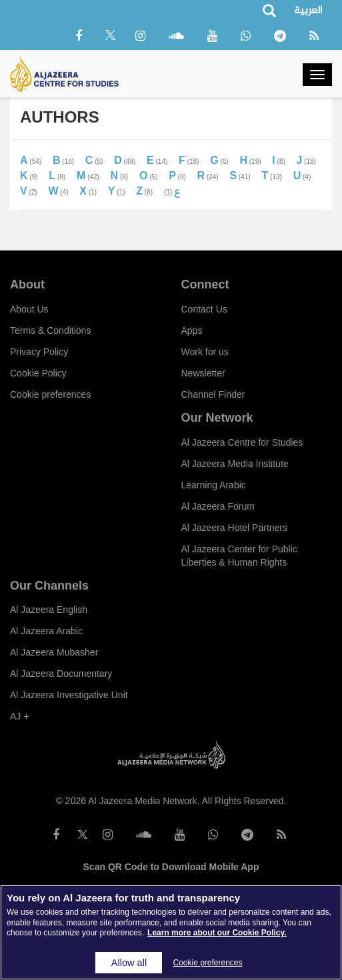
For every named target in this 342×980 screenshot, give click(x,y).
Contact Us (204, 309)
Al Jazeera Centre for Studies (242, 442)
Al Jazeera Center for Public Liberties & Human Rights (239, 556)
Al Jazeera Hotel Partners (235, 528)
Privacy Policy (39, 352)
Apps (192, 330)
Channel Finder (213, 394)
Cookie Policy (38, 373)
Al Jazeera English (49, 610)
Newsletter (203, 373)
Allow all (129, 963)
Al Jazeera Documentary (61, 674)
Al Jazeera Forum (218, 506)
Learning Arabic (214, 485)
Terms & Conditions (50, 330)
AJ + (19, 716)
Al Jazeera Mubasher (54, 652)
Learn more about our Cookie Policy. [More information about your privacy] (217, 933)
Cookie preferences (50, 394)
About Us (29, 309)
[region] (171, 932)
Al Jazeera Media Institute (235, 464)
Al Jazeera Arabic (46, 631)
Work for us (205, 352)
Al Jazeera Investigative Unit (69, 695)
